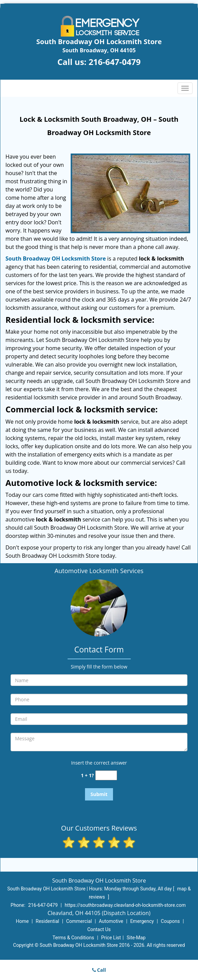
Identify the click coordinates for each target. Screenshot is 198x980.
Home (22, 921)
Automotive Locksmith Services (99, 571)
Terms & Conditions (73, 938)
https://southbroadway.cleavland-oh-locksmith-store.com (125, 905)
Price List (111, 938)
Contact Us (99, 929)
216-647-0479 (115, 62)
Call (99, 970)
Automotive (111, 921)
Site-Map (136, 938)
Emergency (142, 921)
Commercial (79, 921)
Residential (48, 921)
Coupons (170, 921)
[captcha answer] (106, 775)
